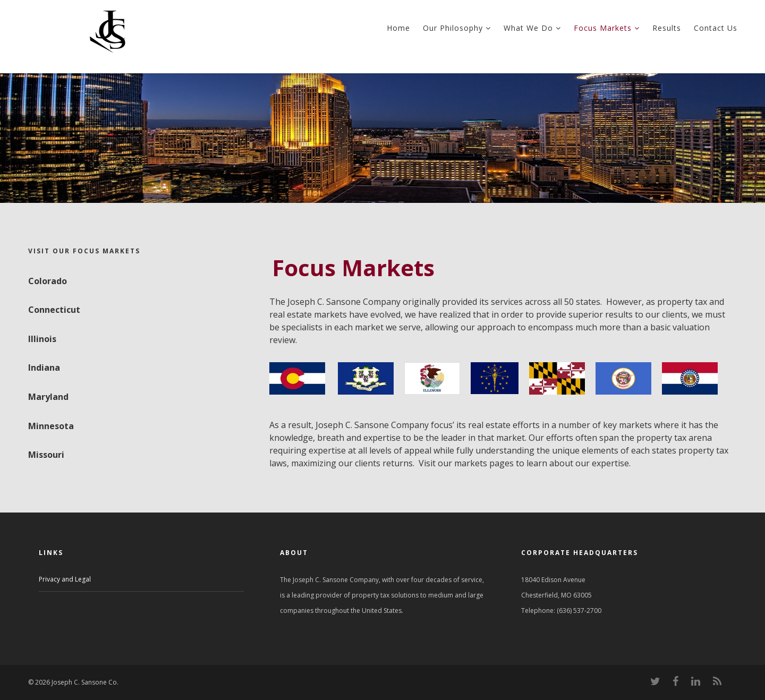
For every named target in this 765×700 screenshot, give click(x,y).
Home (398, 28)
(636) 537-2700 (579, 611)
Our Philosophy (457, 28)
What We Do (532, 28)
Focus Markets (607, 28)
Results (667, 28)
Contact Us (716, 28)
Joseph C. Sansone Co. (84, 682)
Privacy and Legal (65, 579)
